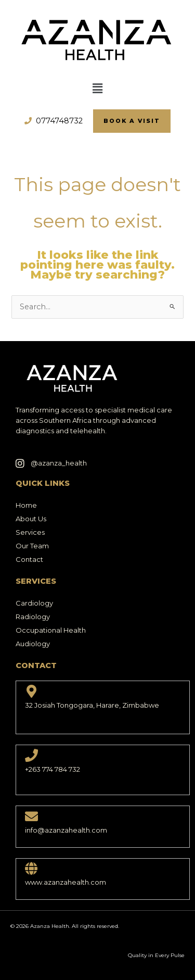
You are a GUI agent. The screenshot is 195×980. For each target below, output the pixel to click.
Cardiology (34, 603)
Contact (29, 559)
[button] (97, 89)
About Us (31, 519)
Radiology (33, 617)
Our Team (32, 546)
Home (26, 505)
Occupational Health (51, 630)
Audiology (33, 644)
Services (30, 532)
